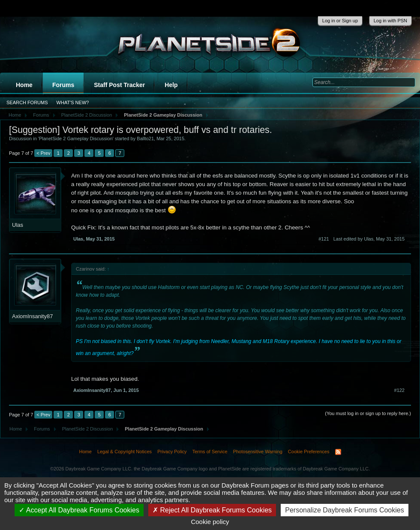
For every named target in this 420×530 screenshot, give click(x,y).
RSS (338, 452)
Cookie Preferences (309, 452)
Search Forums (27, 102)
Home (24, 85)
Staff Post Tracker (119, 85)
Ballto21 (145, 139)
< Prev (43, 153)
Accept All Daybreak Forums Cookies (79, 510)
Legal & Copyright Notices (124, 452)
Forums (63, 85)
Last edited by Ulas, (369, 239)
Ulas (18, 225)
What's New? (73, 102)
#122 (399, 390)
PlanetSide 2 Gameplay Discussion (76, 139)
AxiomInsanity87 (32, 316)
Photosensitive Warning (258, 452)
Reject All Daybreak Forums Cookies (212, 510)
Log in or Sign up (340, 21)
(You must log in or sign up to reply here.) (368, 413)
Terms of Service (210, 452)
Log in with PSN (390, 21)
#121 (324, 239)
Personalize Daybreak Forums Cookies (344, 510)
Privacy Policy (172, 452)
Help (171, 85)
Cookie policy (210, 522)
